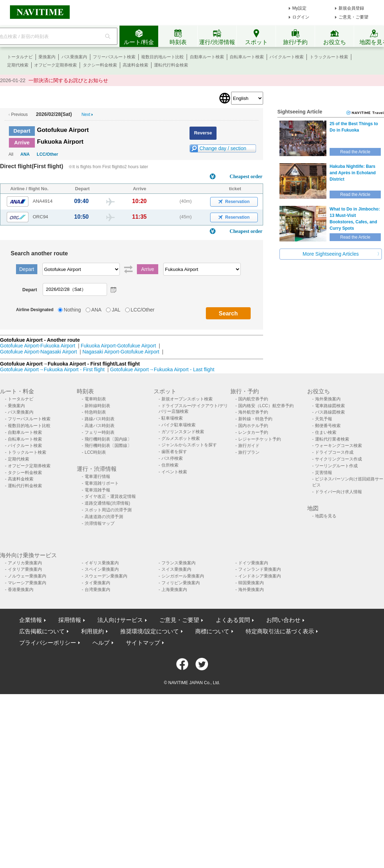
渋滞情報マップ (100, 523)
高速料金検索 (135, 65)
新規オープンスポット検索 (187, 399)
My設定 (299, 8)
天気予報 (324, 419)
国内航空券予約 (253, 399)
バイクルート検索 (287, 57)
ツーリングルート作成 (336, 466)
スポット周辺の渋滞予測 (108, 510)
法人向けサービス (120, 620)
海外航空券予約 (253, 412)
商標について (212, 631)
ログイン (301, 17)
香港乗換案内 (21, 590)
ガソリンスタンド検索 (183, 432)
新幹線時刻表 (97, 406)
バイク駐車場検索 (178, 425)
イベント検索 (174, 472)
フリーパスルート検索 (114, 57)
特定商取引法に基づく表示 (280, 631)
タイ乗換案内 (97, 583)
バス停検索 (172, 458)
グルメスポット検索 (181, 438)
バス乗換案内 (74, 57)
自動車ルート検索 (207, 57)
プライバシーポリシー (48, 643)
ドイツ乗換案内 (253, 563)
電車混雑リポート (102, 483)
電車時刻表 (95, 399)
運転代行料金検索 (171, 65)
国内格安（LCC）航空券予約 (266, 406)
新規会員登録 (351, 8)
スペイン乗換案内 (102, 569)
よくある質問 (233, 620)
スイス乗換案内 (176, 569)
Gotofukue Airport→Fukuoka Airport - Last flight (162, 369)
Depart (22, 131)
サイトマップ (143, 643)
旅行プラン (249, 452)
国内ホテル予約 (253, 426)
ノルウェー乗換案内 (27, 576)
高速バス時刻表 (100, 426)
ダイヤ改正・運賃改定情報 (110, 496)
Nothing (72, 310)
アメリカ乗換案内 (25, 563)
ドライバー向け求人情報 (338, 492)
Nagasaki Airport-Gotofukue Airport (121, 352)
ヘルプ (101, 643)
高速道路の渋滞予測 (104, 517)
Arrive (22, 142)
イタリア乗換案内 (25, 569)
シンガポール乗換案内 (183, 576)
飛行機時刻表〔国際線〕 (108, 446)
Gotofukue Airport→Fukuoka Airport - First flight (52, 369)
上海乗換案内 (174, 590)
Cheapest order (246, 177)
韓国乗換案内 (251, 583)
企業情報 (31, 620)
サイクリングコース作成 (338, 459)
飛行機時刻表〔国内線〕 (108, 439)
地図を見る (326, 516)
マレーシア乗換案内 (27, 583)
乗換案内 (47, 57)
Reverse (203, 133)
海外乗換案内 (328, 399)
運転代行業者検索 (332, 439)
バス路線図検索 (330, 412)
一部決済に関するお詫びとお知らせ (68, 80)
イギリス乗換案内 (102, 563)
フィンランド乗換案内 (260, 569)
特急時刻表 (95, 412)
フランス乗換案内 (178, 563)
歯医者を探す (174, 452)
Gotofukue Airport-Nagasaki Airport (38, 352)
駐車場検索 (172, 418)
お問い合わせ (283, 620)
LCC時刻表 (95, 452)
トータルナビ (20, 57)
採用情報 (70, 620)
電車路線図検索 (330, 406)
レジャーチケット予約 (260, 439)
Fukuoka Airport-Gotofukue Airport (118, 346)
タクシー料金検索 (100, 65)
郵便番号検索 (328, 426)
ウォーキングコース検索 (338, 446)
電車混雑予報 (97, 490)
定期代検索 (18, 65)
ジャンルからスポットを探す (189, 445)
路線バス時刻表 (100, 419)
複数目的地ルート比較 (162, 57)
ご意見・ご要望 (353, 17)
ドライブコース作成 (334, 452)
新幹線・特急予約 (255, 419)
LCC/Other (47, 154)
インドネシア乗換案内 (260, 576)
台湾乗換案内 (97, 590)
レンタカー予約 (253, 432)
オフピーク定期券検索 (55, 65)
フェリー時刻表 (100, 432)
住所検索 (170, 465)
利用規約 (92, 631)
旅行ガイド (249, 446)
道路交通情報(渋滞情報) (107, 503)
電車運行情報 (97, 476)
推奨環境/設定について (149, 631)
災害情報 (324, 473)
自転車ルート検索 (247, 57)
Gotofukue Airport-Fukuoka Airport (38, 346)
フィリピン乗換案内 (181, 583)
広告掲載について (42, 631)
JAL (116, 310)
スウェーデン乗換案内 (106, 576)
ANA (25, 154)
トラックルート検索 (329, 57)
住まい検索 (326, 432)
